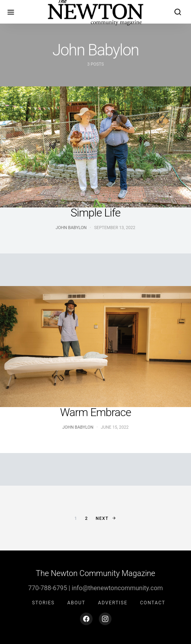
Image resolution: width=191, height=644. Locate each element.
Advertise (113, 603)
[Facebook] (86, 619)
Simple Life (95, 213)
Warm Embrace (95, 412)
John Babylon (71, 228)
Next (102, 518)
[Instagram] (105, 619)
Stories (43, 603)
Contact (153, 603)
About (76, 603)
